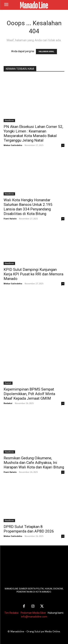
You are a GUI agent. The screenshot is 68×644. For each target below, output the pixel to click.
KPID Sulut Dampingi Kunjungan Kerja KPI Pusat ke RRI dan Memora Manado (33, 274)
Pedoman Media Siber (33, 613)
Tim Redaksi (11, 613)
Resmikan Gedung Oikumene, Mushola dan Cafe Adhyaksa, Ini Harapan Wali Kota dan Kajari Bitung (34, 463)
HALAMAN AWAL (46, 52)
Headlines (9, 120)
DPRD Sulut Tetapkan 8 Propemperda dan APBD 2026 (29, 529)
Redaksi (8, 403)
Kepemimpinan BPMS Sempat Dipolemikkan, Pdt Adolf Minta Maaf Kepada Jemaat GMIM (29, 394)
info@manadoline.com (34, 617)
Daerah (8, 383)
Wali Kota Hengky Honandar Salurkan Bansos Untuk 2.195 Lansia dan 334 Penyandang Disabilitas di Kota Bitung (28, 207)
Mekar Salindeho (13, 145)
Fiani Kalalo (10, 219)
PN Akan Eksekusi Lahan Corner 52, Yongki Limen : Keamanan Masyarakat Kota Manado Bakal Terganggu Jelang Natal (33, 133)
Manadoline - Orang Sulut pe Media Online (35, 631)
